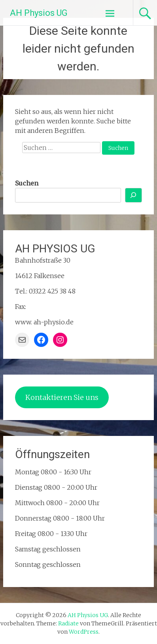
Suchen (27, 183)
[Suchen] (134, 195)
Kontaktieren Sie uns (62, 397)
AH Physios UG (39, 13)
